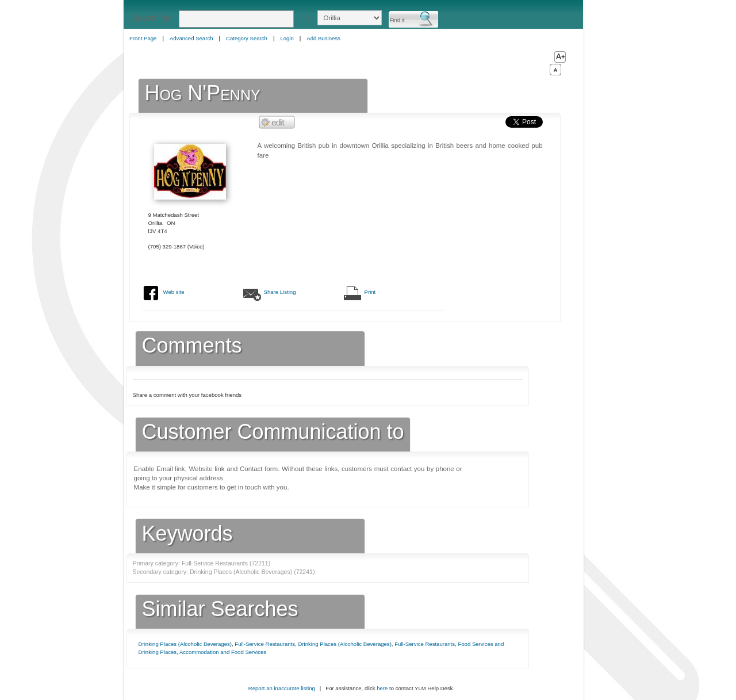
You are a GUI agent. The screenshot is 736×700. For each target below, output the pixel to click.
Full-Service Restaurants (265, 644)
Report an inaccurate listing (282, 688)
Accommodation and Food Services (223, 652)
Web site (174, 292)
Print (370, 292)
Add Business (323, 38)
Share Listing (280, 292)
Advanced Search (191, 38)
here (382, 688)
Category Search (247, 38)
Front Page (143, 38)
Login (287, 38)
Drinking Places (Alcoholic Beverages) (185, 644)
